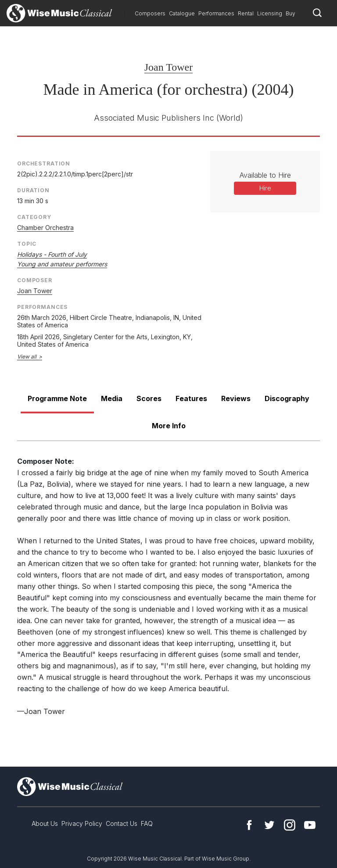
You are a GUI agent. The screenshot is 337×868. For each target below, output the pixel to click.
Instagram (290, 825)
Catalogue (182, 13)
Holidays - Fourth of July (52, 254)
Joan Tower (169, 67)
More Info (169, 426)
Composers (150, 13)
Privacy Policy (82, 823)
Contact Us (122, 823)
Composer (35, 280)
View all (27, 357)
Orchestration (44, 163)
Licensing (270, 13)
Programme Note (57, 398)
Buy (290, 13)
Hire (265, 188)
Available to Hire (265, 175)
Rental (246, 13)
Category (34, 217)
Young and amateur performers (62, 264)
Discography (287, 398)
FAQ (147, 823)
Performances (216, 13)
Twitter (269, 825)
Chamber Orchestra (45, 228)
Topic (27, 244)
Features (191, 398)
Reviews (236, 398)
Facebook (249, 825)
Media (112, 398)
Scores (149, 398)
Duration (33, 190)
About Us (45, 823)
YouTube (310, 825)
